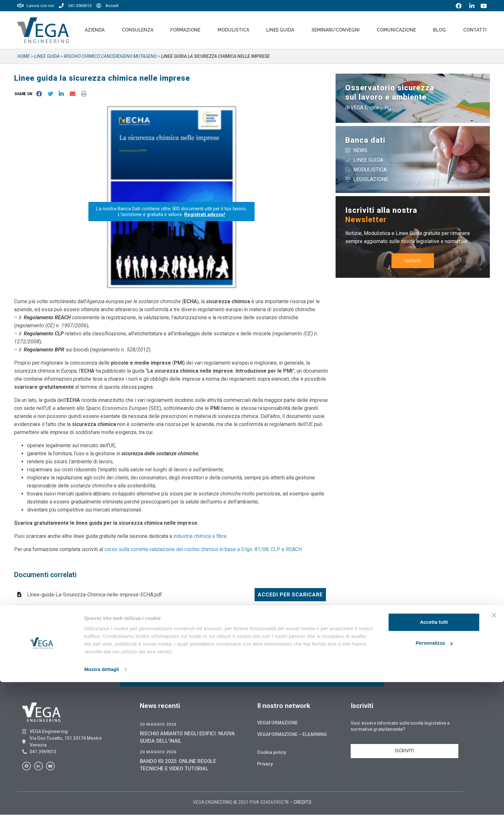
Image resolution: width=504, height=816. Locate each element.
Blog (439, 30)
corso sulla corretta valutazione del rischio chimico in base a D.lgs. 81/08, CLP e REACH (203, 549)
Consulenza (138, 30)
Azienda (95, 30)
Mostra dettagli (102, 803)
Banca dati (365, 140)
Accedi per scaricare (290, 595)
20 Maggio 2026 (158, 725)
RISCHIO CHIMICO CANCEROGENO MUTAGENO (110, 56)
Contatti (475, 30)
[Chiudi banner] (494, 749)
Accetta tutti (434, 756)
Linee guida (47, 56)
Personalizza (434, 777)
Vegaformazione (277, 724)
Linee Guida (280, 30)
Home (24, 56)
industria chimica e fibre (200, 536)
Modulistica (233, 30)
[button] (25, 94)
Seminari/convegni (336, 30)
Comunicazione (396, 30)
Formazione (185, 30)
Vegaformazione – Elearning (292, 736)
